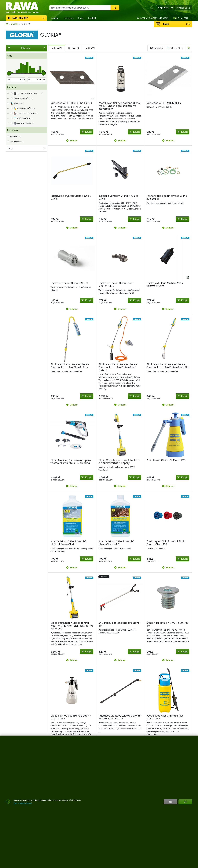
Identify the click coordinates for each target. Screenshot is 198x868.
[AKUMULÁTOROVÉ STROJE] (8, 94)
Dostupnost (13, 130)
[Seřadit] (175, 48)
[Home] (7, 24)
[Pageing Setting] (189, 48)
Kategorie (12, 87)
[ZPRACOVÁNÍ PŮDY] (8, 99)
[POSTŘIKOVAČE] (8, 108)
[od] (16, 80)
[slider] (9, 73)
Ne (171, 802)
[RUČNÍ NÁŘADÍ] (8, 118)
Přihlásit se (183, 8)
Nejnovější (57, 48)
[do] (37, 80)
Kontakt (92, 18)
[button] (166, 8)
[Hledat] (115, 8)
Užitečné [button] (68, 18)
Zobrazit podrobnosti (23, 803)
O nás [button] (80, 18)
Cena (10, 56)
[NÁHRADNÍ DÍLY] (8, 123)
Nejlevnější (74, 48)
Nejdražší (90, 48)
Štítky (10, 148)
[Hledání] (80, 8)
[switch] (175, 18)
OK (185, 802)
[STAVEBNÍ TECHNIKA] (8, 113)
